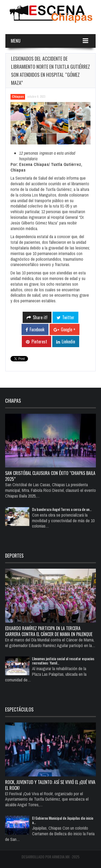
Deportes (14, 555)
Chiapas (18, 97)
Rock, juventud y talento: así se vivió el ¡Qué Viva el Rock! (50, 785)
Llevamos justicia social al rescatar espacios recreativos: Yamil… (63, 661)
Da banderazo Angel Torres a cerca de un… (62, 509)
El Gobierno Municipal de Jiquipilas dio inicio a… (63, 820)
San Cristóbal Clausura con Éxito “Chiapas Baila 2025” (50, 476)
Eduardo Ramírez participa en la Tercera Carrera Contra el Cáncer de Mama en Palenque (49, 631)
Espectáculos (19, 709)
